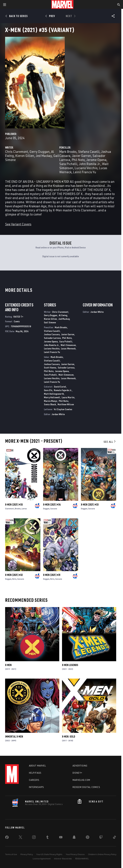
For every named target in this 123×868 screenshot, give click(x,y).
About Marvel (37, 766)
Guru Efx (48, 390)
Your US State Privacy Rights (49, 854)
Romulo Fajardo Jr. (63, 390)
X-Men (8, 665)
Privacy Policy (27, 854)
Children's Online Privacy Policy (102, 854)
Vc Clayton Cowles (63, 409)
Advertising (80, 766)
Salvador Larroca (52, 338)
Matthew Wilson (66, 404)
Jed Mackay (44, 156)
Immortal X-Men (14, 737)
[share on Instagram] (34, 838)
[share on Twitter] (20, 838)
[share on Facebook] (7, 838)
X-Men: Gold (69, 737)
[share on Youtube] (61, 838)
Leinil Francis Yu (85, 172)
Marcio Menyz (51, 401)
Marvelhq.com (81, 780)
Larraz (24, 509)
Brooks (18, 509)
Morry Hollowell (52, 397)
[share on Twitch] (101, 838)
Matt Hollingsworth (54, 394)
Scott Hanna (50, 367)
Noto (14, 579)
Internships (36, 787)
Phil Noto (78, 160)
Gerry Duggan (40, 152)
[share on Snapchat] (74, 838)
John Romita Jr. (90, 164)
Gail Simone (50, 322)
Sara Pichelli (68, 164)
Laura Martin (68, 397)
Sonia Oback (50, 404)
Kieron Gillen (25, 156)
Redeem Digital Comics (86, 787)
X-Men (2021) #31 (52, 575)
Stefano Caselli (89, 152)
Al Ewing (63, 315)
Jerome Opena (96, 160)
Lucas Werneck (68, 348)
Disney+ (77, 773)
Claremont (10, 509)
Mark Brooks (68, 152)
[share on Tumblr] (47, 838)
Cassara (54, 509)
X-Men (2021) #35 (14, 505)
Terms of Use (11, 854)
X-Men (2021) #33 (90, 505)
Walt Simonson (68, 345)
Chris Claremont (17, 152)
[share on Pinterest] (88, 838)
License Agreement (42, 859)
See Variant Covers (18, 224)
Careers (34, 780)
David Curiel (60, 387)
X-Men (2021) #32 (14, 575)
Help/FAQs (35, 773)
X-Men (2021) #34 (52, 505)
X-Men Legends (70, 665)
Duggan (46, 509)
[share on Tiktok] (114, 838)
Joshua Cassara (52, 334)
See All (110, 442)
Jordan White (58, 414)
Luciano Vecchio (86, 168)
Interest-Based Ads (63, 859)
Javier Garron (81, 156)
